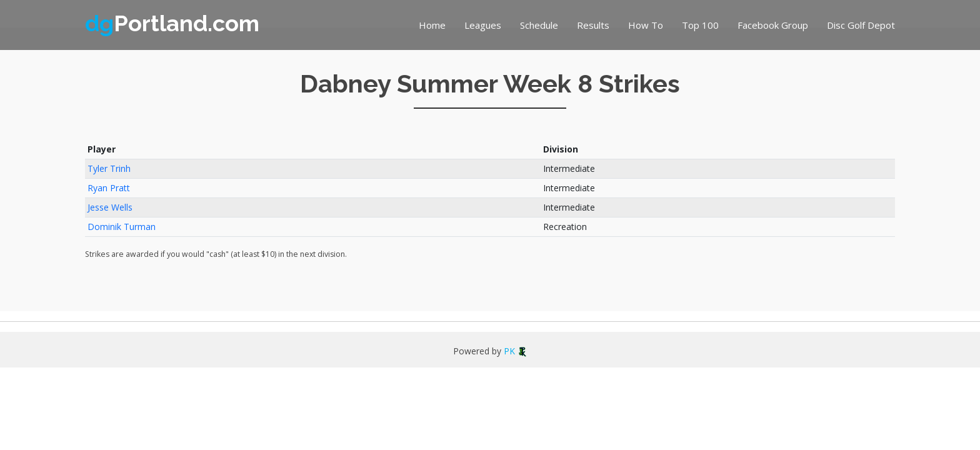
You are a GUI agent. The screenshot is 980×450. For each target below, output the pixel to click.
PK (516, 351)
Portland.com (172, 23)
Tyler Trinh (109, 168)
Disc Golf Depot (861, 25)
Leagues (483, 25)
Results (593, 25)
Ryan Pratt (109, 188)
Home (432, 25)
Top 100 (700, 25)
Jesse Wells (110, 207)
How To (646, 25)
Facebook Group (773, 25)
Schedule (539, 25)
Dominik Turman (122, 227)
